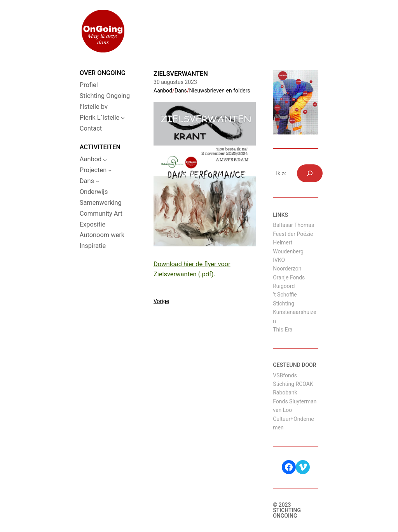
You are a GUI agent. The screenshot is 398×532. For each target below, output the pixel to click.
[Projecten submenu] (110, 170)
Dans (181, 91)
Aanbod (163, 91)
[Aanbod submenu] (105, 159)
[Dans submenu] (98, 181)
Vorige (161, 301)
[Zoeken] (310, 174)
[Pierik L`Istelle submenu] (123, 118)
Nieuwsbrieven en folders (220, 91)
